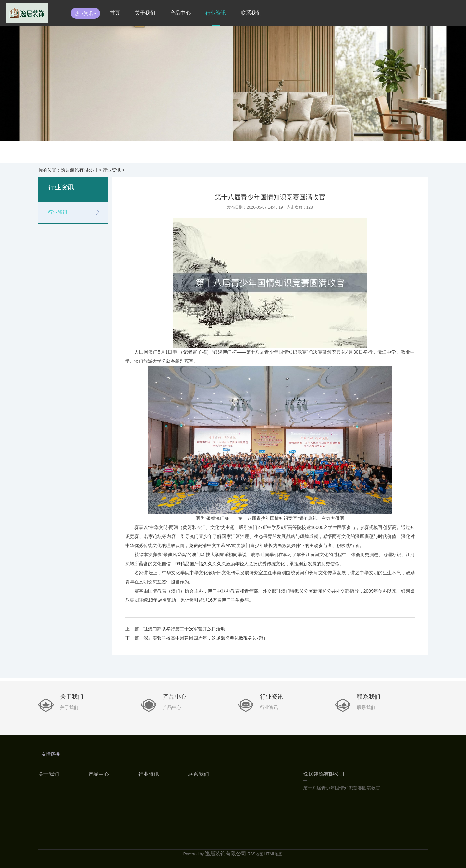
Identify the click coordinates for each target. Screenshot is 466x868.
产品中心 (180, 13)
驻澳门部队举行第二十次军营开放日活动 (184, 629)
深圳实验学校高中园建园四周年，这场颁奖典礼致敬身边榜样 (205, 638)
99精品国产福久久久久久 (201, 564)
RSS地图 (256, 854)
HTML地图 (274, 854)
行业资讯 (216, 13)
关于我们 (145, 13)
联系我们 (251, 13)
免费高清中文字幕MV (210, 545)
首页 (115, 13)
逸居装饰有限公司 (79, 170)
